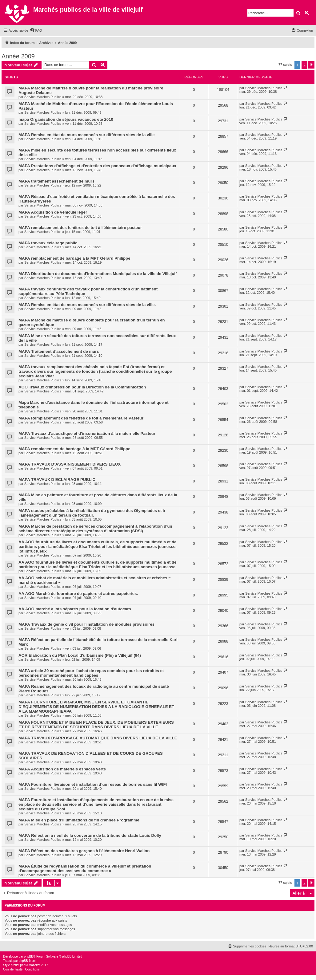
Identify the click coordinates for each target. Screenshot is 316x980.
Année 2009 (18, 56)
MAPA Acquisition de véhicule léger (53, 212)
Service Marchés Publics (43, 97)
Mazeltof (34, 965)
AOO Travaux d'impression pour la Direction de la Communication (82, 387)
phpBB (29, 956)
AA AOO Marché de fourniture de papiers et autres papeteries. (78, 594)
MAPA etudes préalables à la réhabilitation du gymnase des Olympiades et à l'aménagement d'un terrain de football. (92, 513)
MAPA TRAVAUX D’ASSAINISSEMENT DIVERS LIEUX (70, 464)
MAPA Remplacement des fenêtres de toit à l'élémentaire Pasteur (81, 418)
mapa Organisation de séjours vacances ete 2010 (66, 119)
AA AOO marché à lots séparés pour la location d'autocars (75, 609)
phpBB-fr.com (28, 961)
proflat (15, 965)
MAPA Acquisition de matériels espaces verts (62, 769)
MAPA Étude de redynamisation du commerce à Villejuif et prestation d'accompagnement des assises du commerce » (85, 868)
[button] (311, 65)
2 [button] (304, 65)
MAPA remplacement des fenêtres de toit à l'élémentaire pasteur (80, 228)
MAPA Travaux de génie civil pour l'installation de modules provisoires (86, 624)
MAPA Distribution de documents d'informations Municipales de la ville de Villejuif (98, 274)
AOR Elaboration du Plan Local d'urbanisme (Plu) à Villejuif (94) (80, 655)
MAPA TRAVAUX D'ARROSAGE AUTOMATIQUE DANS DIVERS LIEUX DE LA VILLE (98, 738)
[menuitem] (36, 30)
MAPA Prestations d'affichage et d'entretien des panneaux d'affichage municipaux (97, 166)
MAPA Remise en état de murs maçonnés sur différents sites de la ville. (87, 305)
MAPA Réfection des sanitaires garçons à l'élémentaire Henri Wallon (84, 851)
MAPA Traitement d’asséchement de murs (59, 351)
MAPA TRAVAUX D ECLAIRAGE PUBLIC (57, 480)
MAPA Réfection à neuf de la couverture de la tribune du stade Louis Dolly (90, 835)
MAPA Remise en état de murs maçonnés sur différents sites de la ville (87, 135)
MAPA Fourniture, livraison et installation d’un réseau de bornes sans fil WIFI (93, 784)
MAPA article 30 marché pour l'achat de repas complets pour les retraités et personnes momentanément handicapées (91, 673)
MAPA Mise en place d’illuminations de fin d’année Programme (79, 820)
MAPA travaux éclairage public (48, 243)
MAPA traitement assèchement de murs (56, 181)
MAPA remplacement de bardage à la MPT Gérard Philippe (74, 258)
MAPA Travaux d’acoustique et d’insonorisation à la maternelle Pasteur (87, 433)
